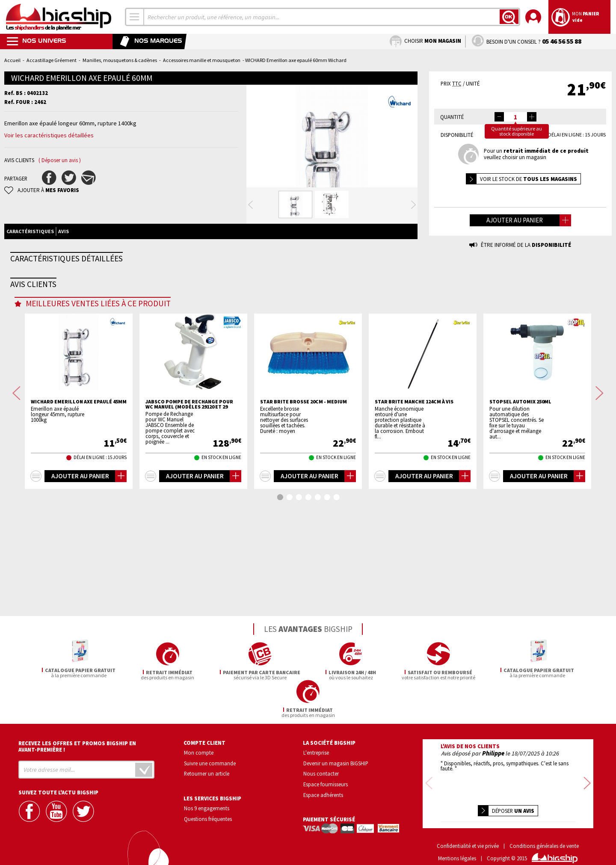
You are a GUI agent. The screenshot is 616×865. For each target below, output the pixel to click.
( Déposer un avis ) (60, 160)
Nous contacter (321, 772)
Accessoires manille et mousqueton (202, 60)
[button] (532, 117)
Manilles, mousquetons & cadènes (120, 60)
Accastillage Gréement (52, 60)
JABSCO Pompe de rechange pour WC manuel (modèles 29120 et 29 (189, 545)
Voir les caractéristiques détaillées (49, 135)
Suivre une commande (210, 761)
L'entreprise (316, 751)
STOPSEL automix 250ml (520, 543)
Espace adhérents (323, 794)
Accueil (12, 60)
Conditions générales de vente (544, 834)
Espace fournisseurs (326, 783)
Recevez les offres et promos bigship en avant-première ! (77, 745)
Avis (64, 265)
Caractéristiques (30, 265)
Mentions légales (457, 846)
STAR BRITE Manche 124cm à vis (414, 543)
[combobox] (135, 17)
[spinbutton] (515, 117)
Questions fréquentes (208, 818)
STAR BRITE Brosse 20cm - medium (304, 543)
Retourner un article (207, 772)
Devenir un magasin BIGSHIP (336, 761)
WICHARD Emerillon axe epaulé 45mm (79, 543)
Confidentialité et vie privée (468, 834)
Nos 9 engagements (207, 807)
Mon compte (199, 751)
